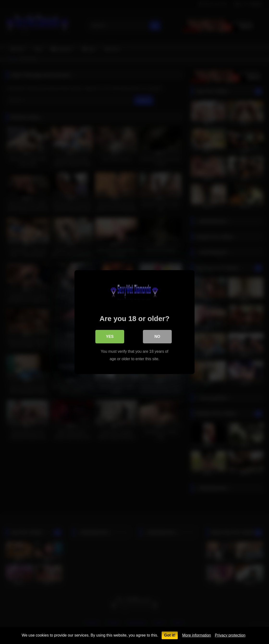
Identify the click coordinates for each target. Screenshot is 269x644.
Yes (110, 336)
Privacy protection (230, 635)
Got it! (170, 635)
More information (196, 635)
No (157, 336)
